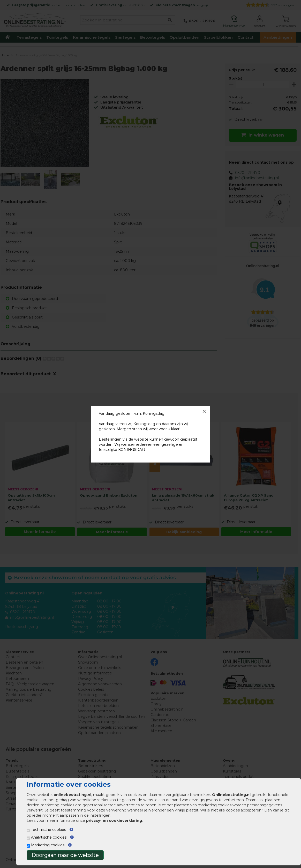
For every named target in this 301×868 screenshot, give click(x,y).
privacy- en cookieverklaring (114, 821)
